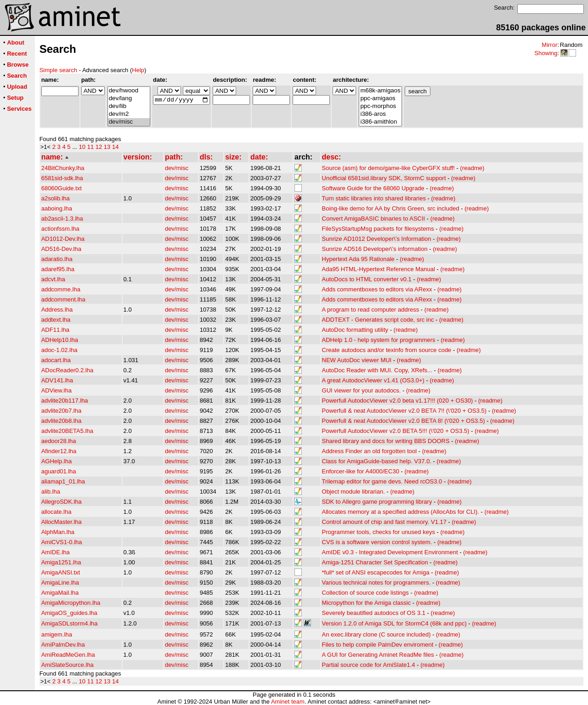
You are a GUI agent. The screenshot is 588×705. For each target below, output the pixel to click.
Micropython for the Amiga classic (367, 603)
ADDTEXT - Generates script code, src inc (378, 320)
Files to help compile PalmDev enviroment (378, 645)
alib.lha (51, 492)
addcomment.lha (63, 299)
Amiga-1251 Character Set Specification (375, 562)
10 (82, 147)
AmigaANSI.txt (61, 572)
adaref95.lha (58, 269)
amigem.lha (57, 634)
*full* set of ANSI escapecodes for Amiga (376, 572)
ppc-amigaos (380, 99)
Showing (546, 53)
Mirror (549, 45)
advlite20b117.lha (65, 401)
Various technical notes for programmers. (376, 583)
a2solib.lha (56, 198)
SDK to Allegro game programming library (377, 502)
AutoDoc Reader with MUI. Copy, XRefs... (377, 370)
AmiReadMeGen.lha (68, 655)
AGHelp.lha (57, 461)
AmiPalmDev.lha (63, 645)
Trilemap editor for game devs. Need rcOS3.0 (382, 481)
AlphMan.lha (58, 532)
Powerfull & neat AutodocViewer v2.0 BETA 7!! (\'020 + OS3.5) (404, 411)
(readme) (472, 168)
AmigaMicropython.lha (71, 603)
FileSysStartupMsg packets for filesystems (378, 229)
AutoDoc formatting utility (355, 330)
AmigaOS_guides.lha (69, 613)
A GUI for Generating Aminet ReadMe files (378, 655)
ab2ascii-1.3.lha (62, 219)
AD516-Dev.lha (61, 249)
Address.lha (57, 310)
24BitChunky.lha (63, 168)
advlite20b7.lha (61, 411)
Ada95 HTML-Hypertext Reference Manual (379, 269)
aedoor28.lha (59, 441)
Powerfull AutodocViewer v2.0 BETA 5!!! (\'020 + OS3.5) (396, 431)
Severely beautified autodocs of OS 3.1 (374, 613)
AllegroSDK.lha (62, 502)
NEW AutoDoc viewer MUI (357, 360)
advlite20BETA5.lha (67, 431)
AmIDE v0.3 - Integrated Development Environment (390, 552)
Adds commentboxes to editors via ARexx (377, 289)
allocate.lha (57, 512)
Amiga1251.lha (61, 562)
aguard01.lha (59, 471)
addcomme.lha (61, 289)
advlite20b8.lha (61, 421)
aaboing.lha (57, 208)
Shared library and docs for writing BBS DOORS (386, 441)
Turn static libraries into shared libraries (374, 198)
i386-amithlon (380, 122)
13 (107, 147)
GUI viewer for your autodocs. (362, 390)
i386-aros (380, 114)
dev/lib (129, 106)
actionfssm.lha (60, 229)
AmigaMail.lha (60, 593)
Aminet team (288, 702)
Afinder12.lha (59, 451)
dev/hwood (129, 91)
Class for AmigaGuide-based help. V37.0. (377, 461)
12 (99, 147)
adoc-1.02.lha (59, 350)
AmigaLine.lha (60, 583)
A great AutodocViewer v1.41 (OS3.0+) (373, 380)
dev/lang (129, 99)
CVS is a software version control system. (377, 542)
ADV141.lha (57, 380)
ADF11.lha (55, 330)
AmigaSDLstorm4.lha (70, 623)
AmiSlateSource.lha (68, 665)
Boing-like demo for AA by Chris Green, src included (391, 208)
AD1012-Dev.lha (63, 239)
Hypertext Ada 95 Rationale (358, 259)
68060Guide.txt (62, 188)
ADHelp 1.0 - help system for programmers (379, 340)
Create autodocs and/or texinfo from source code (387, 350)
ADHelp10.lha (60, 340)
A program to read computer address (371, 310)
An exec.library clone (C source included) (376, 634)
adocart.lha (56, 360)
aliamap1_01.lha (63, 481)
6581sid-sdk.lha (62, 178)
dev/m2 (129, 114)
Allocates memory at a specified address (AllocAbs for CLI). (401, 512)
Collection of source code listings (365, 593)
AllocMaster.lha (62, 522)
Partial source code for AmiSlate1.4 (369, 665)
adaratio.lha (57, 259)
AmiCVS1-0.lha (62, 542)
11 (90, 147)
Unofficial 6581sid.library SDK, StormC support (384, 178)
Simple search (58, 70)
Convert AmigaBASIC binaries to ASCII (374, 219)
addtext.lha (56, 320)
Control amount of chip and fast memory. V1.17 (384, 522)
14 (115, 147)
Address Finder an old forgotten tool (370, 451)
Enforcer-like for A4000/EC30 (361, 471)
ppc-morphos (380, 106)
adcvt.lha (53, 279)
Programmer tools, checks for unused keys (379, 532)
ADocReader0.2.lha (67, 370)
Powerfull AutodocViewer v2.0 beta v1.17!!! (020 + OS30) (398, 401)
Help (138, 70)
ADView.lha (57, 390)
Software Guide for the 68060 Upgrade (373, 188)
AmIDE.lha (56, 552)
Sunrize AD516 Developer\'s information (375, 249)
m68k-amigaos (380, 91)
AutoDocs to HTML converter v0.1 (367, 279)
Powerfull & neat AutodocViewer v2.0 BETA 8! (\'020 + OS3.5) (404, 421)
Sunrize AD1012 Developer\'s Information (377, 239)
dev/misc (129, 122)
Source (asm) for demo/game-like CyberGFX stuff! (388, 168)
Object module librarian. (353, 492)
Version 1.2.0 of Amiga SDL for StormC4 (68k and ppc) (394, 623)
